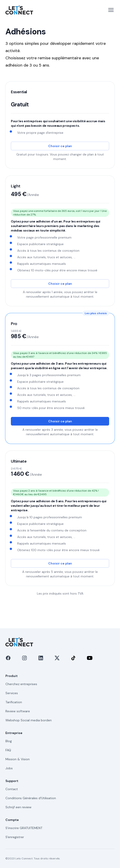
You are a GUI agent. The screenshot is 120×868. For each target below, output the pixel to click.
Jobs (9, 768)
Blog (9, 741)
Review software (18, 711)
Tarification (14, 702)
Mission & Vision (18, 759)
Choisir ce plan (60, 146)
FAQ (8, 750)
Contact (12, 789)
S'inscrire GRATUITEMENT (24, 828)
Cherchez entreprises (21, 684)
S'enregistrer (15, 837)
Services (12, 693)
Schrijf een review (18, 807)
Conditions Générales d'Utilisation (31, 798)
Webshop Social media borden (29, 720)
